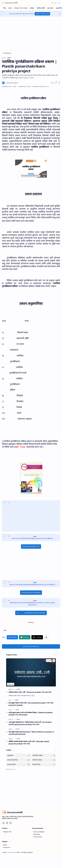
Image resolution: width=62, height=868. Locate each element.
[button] (3, 3)
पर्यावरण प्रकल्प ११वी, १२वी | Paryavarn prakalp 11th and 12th (30, 692)
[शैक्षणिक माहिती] (41, 8)
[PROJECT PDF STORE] (21, 8)
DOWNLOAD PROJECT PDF (31, 546)
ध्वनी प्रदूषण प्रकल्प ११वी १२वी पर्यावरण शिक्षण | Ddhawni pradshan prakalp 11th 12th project (31, 714)
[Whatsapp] (11, 823)
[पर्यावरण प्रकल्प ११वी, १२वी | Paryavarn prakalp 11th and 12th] (31, 672)
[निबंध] (5, 8)
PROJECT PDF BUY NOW (42, 14)
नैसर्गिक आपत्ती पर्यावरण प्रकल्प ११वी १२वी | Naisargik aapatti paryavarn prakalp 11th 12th (29, 743)
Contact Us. (7, 847)
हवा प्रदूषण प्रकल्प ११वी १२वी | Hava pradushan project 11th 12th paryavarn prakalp (31, 704)
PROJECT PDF (7, 832)
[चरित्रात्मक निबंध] (44, 764)
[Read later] (52, 83)
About (5, 845)
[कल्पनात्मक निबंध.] (18, 764)
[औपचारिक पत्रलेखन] (44, 760)
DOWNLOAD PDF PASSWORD (31, 593)
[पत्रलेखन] (32, 8)
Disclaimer (37, 834)
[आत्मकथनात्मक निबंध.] (18, 760)
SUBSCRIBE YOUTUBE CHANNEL (31, 613)
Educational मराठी (11, 3)
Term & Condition (39, 832)
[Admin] (12, 83)
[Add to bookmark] (54, 661)
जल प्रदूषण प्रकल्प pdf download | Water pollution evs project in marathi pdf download (31, 733)
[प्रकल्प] (10, 8)
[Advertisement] (30, 33)
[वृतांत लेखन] (50, 8)
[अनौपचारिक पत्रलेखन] (44, 755)
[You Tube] (7, 823)
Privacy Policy (38, 837)
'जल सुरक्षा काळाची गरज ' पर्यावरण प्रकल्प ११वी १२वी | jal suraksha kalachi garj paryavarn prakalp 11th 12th (30, 723)
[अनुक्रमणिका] (18, 755)
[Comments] (49, 661)
